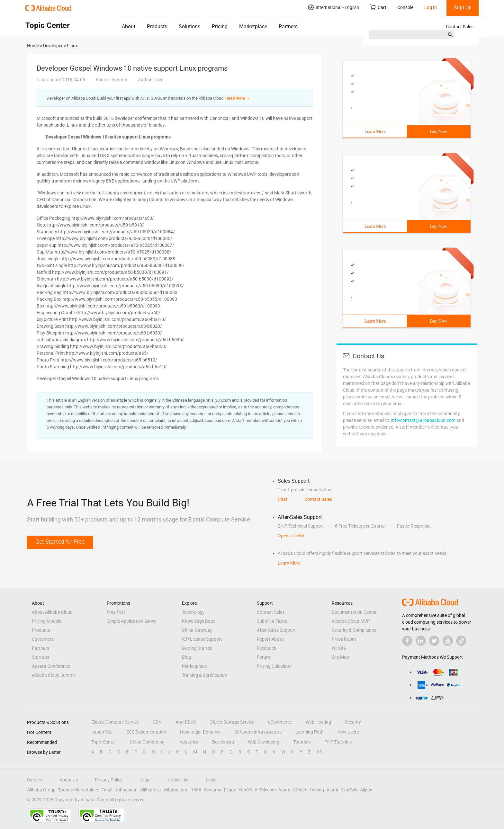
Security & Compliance (354, 630)
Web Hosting (318, 722)
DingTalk (349, 790)
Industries (188, 742)
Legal (145, 780)
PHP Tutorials (338, 742)
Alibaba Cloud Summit (54, 675)
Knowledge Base (198, 621)
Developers (223, 742)
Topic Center (104, 742)
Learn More (375, 132)
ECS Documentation (146, 732)
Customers (43, 639)
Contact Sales (460, 27)
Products (157, 27)
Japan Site (102, 732)
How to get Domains (200, 732)
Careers (35, 780)
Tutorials (302, 742)
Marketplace (253, 27)
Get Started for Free (60, 542)
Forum (263, 657)
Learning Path (310, 732)
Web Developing (264, 742)
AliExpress (150, 790)
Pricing (220, 27)
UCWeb (300, 790)
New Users (348, 732)
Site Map (340, 657)
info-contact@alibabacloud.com (423, 420)
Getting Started (197, 648)
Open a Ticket (291, 536)
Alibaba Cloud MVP (351, 621)
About (129, 27)
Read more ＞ (238, 98)
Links (211, 780)
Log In (431, 7)
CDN (157, 722)
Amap (284, 790)
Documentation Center (354, 612)
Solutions (189, 27)
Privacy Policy (109, 780)
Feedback (266, 648)
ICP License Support (202, 639)
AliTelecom (265, 790)
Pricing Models (46, 621)
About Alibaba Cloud (52, 612)
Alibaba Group (41, 790)
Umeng (317, 790)
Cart (378, 7)
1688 (196, 790)
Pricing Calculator (274, 666)
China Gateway (197, 630)
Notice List (178, 780)
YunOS (245, 790)
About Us (69, 780)
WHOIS (339, 648)
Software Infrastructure (258, 732)
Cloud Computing (147, 742)
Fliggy (230, 790)
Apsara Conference (51, 666)
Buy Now (438, 132)
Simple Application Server (132, 621)
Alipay (366, 790)
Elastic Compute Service (115, 722)
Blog (186, 657)
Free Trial (116, 612)
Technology (193, 612)
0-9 (319, 752)
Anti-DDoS (186, 722)
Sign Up (463, 8)
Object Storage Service (232, 722)
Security (353, 722)
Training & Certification (205, 675)
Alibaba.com (176, 790)
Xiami (332, 790)
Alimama (213, 790)
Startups (40, 657)
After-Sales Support (276, 630)
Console (405, 7)
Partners (288, 27)
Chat (283, 499)
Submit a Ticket (272, 621)
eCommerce (280, 722)
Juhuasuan (126, 790)
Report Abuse (270, 639)
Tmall (107, 790)
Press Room (344, 639)
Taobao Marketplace (79, 790)
